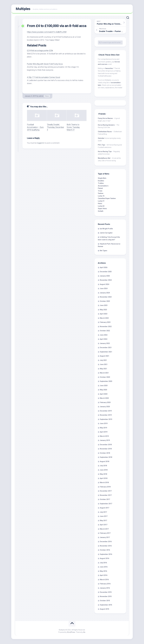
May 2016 (103, 572)
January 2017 (105, 538)
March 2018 (104, 483)
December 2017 (106, 491)
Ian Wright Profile (106, 229)
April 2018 (104, 479)
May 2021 (103, 369)
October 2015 (105, 601)
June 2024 (104, 289)
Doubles (101, 181)
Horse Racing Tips (105, 152)
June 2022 (104, 335)
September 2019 (106, 420)
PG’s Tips (101, 145)
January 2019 (105, 441)
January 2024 (105, 293)
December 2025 (106, 272)
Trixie (100, 191)
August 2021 (105, 357)
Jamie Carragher (106, 233)
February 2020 (105, 403)
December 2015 (106, 593)
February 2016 (105, 584)
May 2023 (103, 310)
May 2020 (103, 390)
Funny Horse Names (105, 119)
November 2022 (106, 327)
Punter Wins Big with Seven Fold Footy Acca (45, 64)
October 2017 (105, 500)
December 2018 (106, 445)
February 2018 (105, 487)
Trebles (101, 184)
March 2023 (104, 319)
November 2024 (106, 281)
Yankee (101, 194)
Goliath (101, 212)
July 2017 (103, 513)
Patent (100, 189)
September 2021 (106, 352)
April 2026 (104, 268)
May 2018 (103, 475)
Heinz (100, 204)
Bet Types (104, 251)
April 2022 (104, 340)
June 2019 (104, 424)
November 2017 (106, 496)
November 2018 (106, 449)
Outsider (101, 139)
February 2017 (105, 534)
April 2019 (104, 432)
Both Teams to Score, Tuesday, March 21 (73, 128)
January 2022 (105, 344)
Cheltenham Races (105, 132)
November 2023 (106, 297)
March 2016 (104, 580)
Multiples (23, 9)
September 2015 (106, 605)
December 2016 (106, 542)
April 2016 (104, 576)
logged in (41, 143)
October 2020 (105, 378)
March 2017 (104, 529)
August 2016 (105, 559)
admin (41, 96)
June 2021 (104, 365)
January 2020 (105, 407)
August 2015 (105, 610)
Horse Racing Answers (106, 125)
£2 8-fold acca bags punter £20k (40, 51)
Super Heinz (102, 209)
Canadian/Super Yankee (107, 199)
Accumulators (103, 186)
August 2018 (105, 462)
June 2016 (104, 567)
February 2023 (105, 323)
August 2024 (105, 285)
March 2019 (104, 437)
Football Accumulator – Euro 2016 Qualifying (35, 128)
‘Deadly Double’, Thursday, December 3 (55, 128)
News (47, 96)
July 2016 (103, 563)
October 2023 (105, 302)
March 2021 (104, 373)
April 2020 (104, 394)
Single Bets (102, 179)
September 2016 (106, 555)
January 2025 (105, 276)
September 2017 (106, 504)
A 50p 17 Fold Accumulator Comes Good (44, 78)
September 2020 (106, 382)
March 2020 (104, 399)
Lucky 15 (101, 196)
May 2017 (103, 521)
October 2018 (105, 453)
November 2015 (106, 597)
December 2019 (106, 411)
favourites (109, 69)
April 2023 (104, 314)
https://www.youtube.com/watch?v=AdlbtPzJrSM (48, 32)
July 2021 (103, 361)
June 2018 (104, 470)
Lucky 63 (101, 206)
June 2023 (104, 306)
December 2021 (106, 348)
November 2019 (106, 416)
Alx (84, 633)
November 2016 (106, 546)
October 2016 (105, 551)
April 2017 (104, 525)
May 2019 (103, 428)
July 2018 (103, 466)
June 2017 (104, 517)
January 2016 (105, 588)
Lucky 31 (101, 201)
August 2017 (105, 508)
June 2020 (104, 386)
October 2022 (105, 331)
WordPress (71, 633)
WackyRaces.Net (104, 159)
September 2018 (106, 458)
